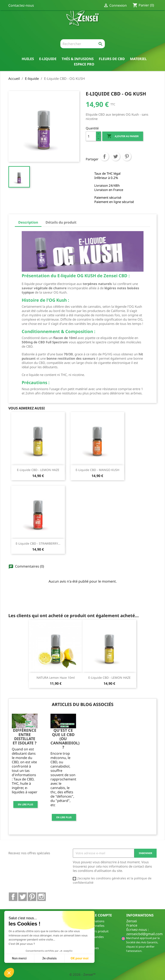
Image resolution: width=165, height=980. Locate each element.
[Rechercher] (83, 44)
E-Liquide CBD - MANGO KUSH (97, 470)
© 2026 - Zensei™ (82, 974)
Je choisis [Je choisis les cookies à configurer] (49, 958)
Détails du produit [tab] (61, 222)
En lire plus (25, 804)
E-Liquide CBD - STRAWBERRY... (38, 543)
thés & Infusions (78, 59)
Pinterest (127, 161)
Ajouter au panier (123, 136)
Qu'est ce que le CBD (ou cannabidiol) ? (65, 739)
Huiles (28, 59)
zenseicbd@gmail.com (144, 934)
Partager (104, 161)
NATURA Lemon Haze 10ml (56, 678)
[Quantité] (91, 136)
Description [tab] (28, 222)
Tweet (116, 161)
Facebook (13, 897)
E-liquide (48, 59)
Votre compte (99, 915)
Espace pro (84, 64)
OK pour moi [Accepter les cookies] (80, 958)
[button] (9, 973)
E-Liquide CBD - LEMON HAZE (38, 470)
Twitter (23, 897)
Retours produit (97, 931)
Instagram (41, 897)
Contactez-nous (21, 5)
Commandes (95, 937)
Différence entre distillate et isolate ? (25, 737)
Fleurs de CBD (112, 59)
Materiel (138, 59)
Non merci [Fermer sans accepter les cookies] (19, 958)
